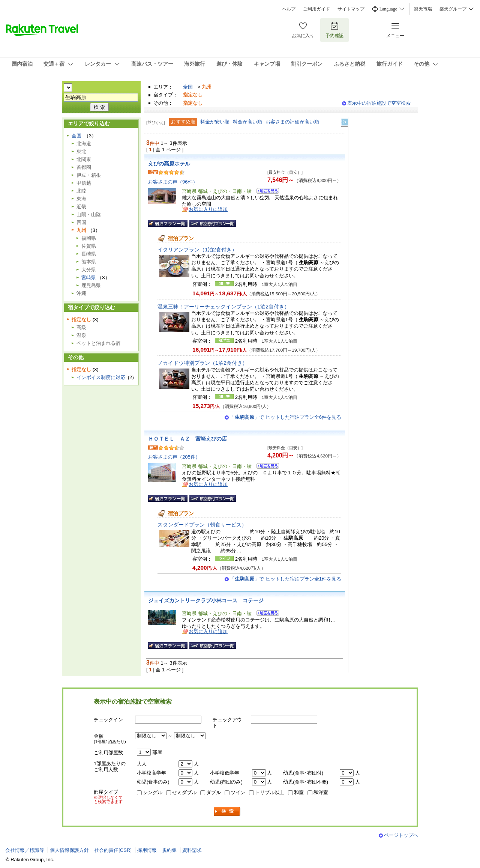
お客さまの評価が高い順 (292, 122)
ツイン (238, 792)
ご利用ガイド (316, 9)
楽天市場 (423, 9)
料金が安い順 (215, 122)
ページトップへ (401, 835)
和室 (299, 792)
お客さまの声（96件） (173, 182)
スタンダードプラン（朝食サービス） (202, 525)
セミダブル (184, 792)
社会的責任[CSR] (113, 850)
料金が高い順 (247, 122)
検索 (227, 812)
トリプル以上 (270, 792)
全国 (188, 87)
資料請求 (192, 850)
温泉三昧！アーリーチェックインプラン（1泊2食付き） (223, 307)
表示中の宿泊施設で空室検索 (379, 103)
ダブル (214, 792)
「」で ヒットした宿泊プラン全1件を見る (286, 579)
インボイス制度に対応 (101, 377)
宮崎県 (89, 278)
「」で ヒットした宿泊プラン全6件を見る (286, 417)
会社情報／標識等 (25, 850)
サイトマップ (351, 9)
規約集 (169, 850)
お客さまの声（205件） (174, 457)
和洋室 (321, 792)
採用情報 (147, 850)
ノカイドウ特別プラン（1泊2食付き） (202, 363)
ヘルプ (289, 9)
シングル (153, 792)
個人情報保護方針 (69, 850)
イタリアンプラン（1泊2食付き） (197, 250)
